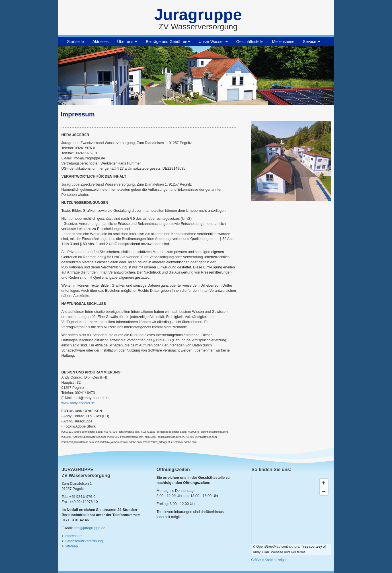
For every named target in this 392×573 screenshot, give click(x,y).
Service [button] (312, 42)
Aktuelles (101, 42)
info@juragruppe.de (90, 528)
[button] (79, 76)
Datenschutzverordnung (84, 541)
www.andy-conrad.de (78, 403)
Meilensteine (283, 42)
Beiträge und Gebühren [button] (168, 42)
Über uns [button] (127, 42)
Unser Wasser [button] (213, 42)
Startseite (76, 42)
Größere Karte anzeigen (269, 560)
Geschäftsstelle (250, 42)
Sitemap (71, 546)
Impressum (73, 536)
